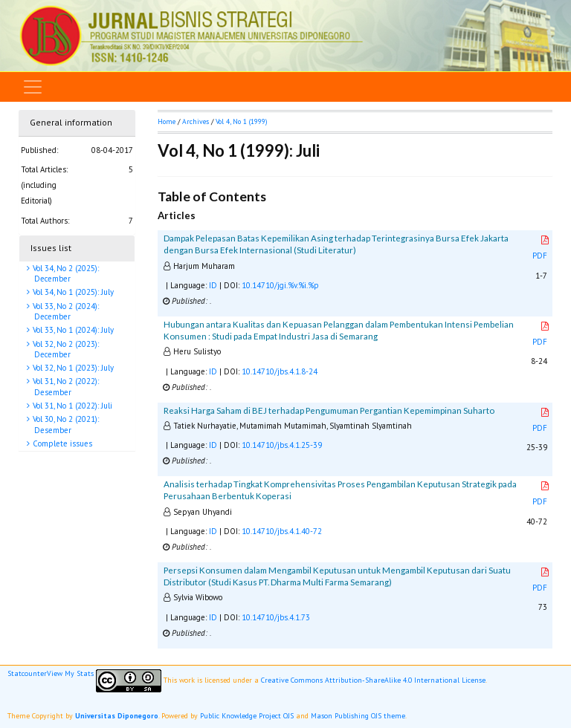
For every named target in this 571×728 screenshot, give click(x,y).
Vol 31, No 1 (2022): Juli (71, 406)
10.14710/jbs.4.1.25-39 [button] (282, 445)
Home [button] (167, 121)
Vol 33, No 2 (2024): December (65, 311)
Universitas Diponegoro (117, 716)
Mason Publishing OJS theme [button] (358, 716)
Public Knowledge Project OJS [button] (247, 716)
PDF (541, 248)
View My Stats (70, 673)
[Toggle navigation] (33, 87)
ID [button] (213, 285)
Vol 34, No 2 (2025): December (65, 273)
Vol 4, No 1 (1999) (241, 121)
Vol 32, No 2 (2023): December (65, 349)
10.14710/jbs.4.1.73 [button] (276, 617)
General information (71, 122)
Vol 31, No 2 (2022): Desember (65, 386)
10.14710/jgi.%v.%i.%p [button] (280, 285)
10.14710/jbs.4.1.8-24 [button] (280, 371)
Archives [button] (196, 121)
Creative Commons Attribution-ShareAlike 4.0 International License (373, 680)
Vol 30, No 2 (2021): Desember (65, 424)
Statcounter (27, 673)
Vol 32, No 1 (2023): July (72, 368)
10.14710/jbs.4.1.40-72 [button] (282, 531)
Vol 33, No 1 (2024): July (72, 330)
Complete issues (61, 443)
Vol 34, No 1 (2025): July (72, 292)
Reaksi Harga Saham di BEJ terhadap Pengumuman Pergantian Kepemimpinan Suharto (329, 410)
